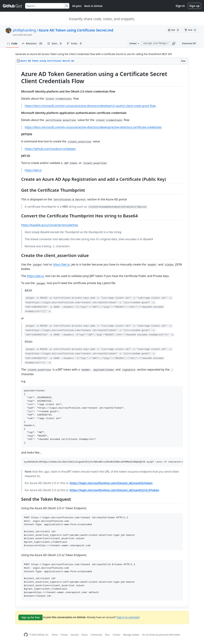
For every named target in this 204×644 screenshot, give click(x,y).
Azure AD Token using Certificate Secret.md (76, 30)
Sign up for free (31, 617)
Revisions (32, 44)
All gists (77, 6)
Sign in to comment (128, 617)
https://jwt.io (33, 170)
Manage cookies (131, 635)
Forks (75, 44)
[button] (174, 44)
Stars (55, 44)
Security (75, 635)
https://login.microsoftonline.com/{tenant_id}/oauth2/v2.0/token (114, 490)
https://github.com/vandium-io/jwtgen (50, 149)
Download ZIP (189, 43)
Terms (55, 635)
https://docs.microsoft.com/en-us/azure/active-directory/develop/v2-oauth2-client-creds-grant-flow (90, 106)
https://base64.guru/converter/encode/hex (50, 225)
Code (12, 43)
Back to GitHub (93, 6)
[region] (102, 336)
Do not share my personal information (161, 635)
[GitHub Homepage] (26, 635)
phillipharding (24, 30)
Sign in (180, 6)
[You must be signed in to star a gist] (174, 30)
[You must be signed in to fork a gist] (191, 30)
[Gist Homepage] (13, 6)
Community (96, 635)
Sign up (194, 6)
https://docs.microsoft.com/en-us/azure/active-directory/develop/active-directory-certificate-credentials (93, 127)
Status (84, 635)
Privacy (64, 635)
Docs (107, 635)
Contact (116, 635)
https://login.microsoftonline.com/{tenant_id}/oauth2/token (111, 483)
